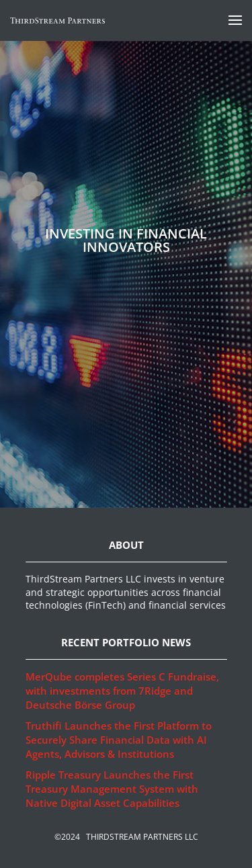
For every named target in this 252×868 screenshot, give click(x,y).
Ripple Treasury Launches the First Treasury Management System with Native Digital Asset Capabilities (112, 789)
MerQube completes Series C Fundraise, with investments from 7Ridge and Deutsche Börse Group (122, 691)
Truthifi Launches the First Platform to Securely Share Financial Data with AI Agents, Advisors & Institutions (119, 740)
